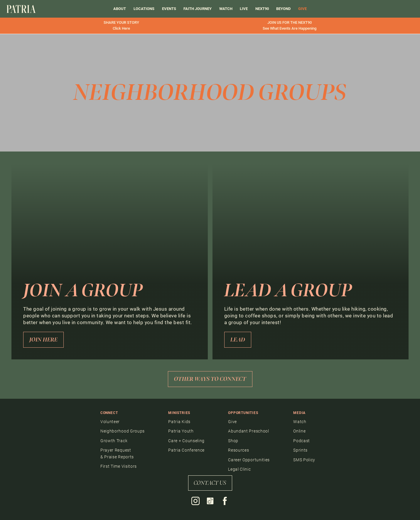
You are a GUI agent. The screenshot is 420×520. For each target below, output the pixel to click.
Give (232, 422)
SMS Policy (304, 460)
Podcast (302, 441)
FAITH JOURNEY (198, 9)
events (169, 9)
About (120, 9)
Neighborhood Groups (123, 431)
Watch (226, 9)
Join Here (43, 340)
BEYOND (283, 9)
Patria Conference (186, 450)
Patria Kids (179, 422)
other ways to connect (210, 379)
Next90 (262, 9)
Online (299, 431)
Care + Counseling (186, 441)
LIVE (244, 9)
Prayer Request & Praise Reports (117, 453)
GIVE (302, 9)
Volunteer (110, 422)
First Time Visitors (119, 466)
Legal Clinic (239, 469)
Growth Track (114, 441)
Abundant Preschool (249, 431)
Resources (238, 450)
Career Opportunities (249, 460)
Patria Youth (181, 431)
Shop (233, 441)
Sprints (300, 450)
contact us (210, 483)
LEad (238, 340)
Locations (144, 9)
